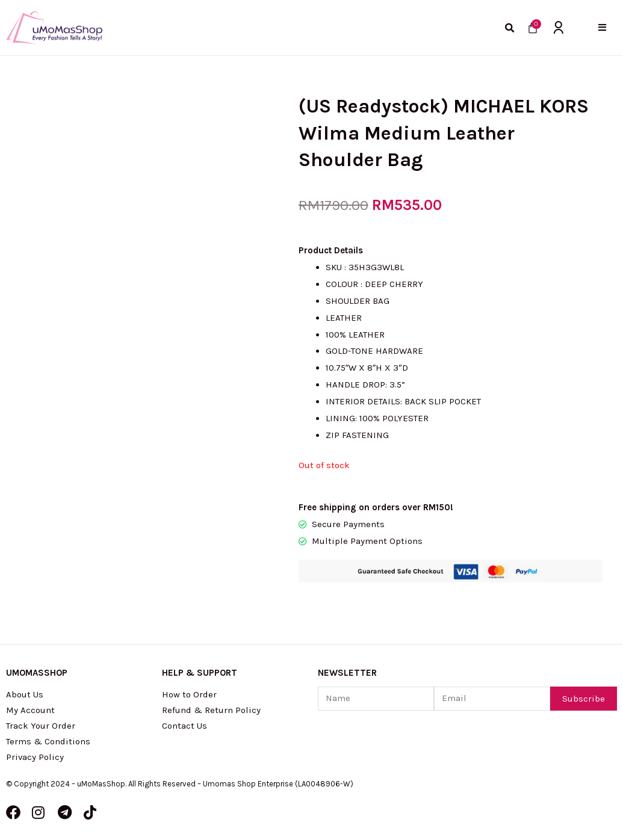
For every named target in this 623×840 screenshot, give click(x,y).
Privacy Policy (35, 757)
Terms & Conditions (48, 741)
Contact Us (184, 726)
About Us (25, 694)
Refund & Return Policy (211, 710)
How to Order (189, 694)
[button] (602, 27)
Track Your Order (41, 726)
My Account (30, 710)
